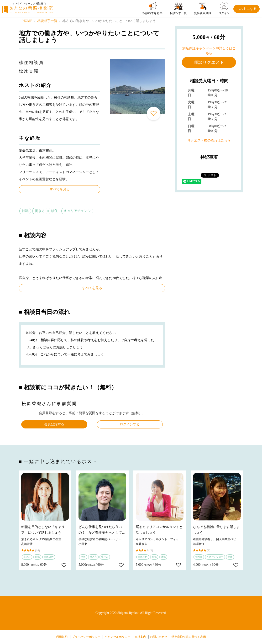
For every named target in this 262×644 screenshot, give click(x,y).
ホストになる (246, 9)
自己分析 (49, 557)
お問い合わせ (159, 637)
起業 (230, 557)
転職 (25, 211)
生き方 (27, 557)
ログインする (130, 424)
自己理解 (143, 557)
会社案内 (140, 637)
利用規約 (62, 637)
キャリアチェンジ (77, 211)
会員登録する (54, 424)
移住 (54, 211)
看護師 (199, 557)
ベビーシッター (215, 557)
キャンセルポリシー (117, 637)
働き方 (40, 211)
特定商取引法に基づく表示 (189, 637)
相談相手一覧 (47, 21)
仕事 (83, 557)
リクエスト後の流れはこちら (209, 140)
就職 (163, 557)
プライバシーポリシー (86, 637)
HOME (27, 21)
